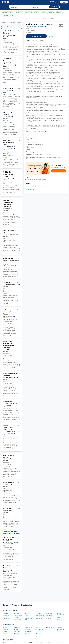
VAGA (28, 41)
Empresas (46, 2)
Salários (36, 2)
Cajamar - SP (28, 616)
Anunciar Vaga (52, 2)
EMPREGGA (13, 285)
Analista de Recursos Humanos (17, 633)
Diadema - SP (17, 620)
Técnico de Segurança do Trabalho (61, 629)
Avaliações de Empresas (26, 2)
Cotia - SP (49, 618)
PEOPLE (10, 91)
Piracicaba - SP (61, 620)
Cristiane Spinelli (11, 260)
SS (10, 117)
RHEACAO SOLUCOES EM (11, 378)
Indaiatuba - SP (50, 616)
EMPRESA (34, 41)
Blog (41, 2)
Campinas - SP (39, 613)
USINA (10, 178)
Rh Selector (7, 511)
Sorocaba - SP (39, 618)
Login (58, 2)
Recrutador (49, 630)
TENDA (11, 65)
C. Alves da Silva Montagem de (36, 27)
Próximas (15, 27)
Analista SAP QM (29, 643)
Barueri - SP (28, 613)
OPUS (9, 570)
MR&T (12, 235)
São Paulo (6, 613)
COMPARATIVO (43, 41)
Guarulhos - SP (50, 613)
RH (7, 209)
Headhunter (39, 633)
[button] (54, 7)
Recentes (9, 27)
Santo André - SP (40, 616)
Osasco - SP (6, 616)
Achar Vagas (15, 2)
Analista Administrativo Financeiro (39, 629)
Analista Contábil (51, 628)
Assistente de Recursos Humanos (28, 633)
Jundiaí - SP (60, 617)
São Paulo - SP (18, 613)
